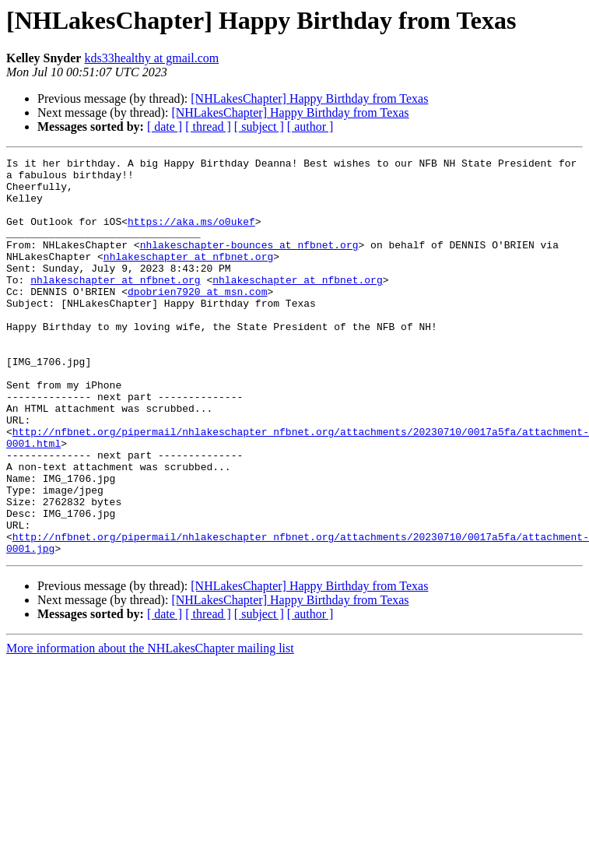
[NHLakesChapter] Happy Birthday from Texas (309, 98)
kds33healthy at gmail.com (151, 58)
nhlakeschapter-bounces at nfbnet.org (249, 263)
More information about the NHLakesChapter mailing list (150, 727)
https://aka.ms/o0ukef (191, 235)
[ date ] (165, 127)
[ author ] (310, 127)
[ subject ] (259, 127)
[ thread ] (208, 127)
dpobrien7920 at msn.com (197, 319)
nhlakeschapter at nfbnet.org (188, 277)
